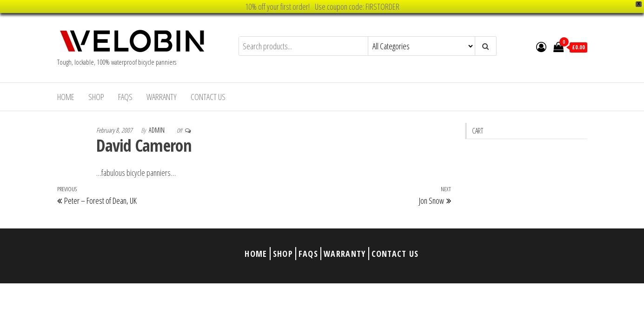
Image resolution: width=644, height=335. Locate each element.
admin (157, 130)
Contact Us (208, 97)
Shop (96, 97)
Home (66, 97)
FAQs (125, 97)
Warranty (162, 97)
